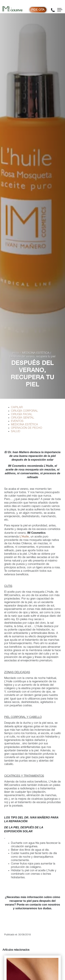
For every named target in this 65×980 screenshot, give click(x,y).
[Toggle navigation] (60, 10)
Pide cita (38, 10)
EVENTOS (17, 421)
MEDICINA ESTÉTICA (36, 353)
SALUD (16, 432)
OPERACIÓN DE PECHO (27, 428)
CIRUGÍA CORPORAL (24, 411)
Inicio (16, 353)
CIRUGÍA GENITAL (23, 418)
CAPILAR (17, 408)
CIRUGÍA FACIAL (22, 415)
